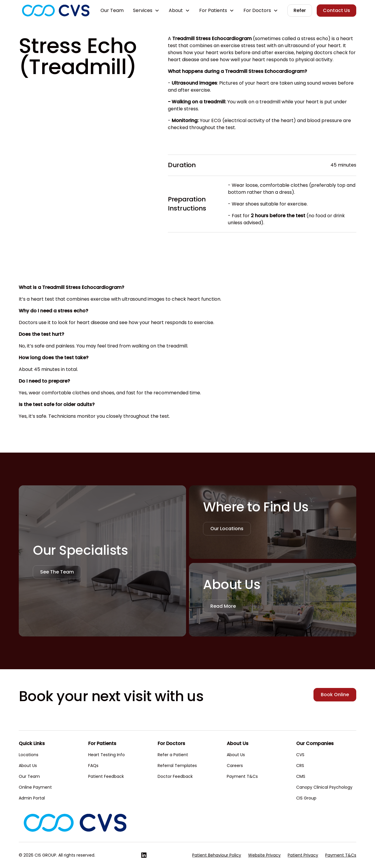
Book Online (335, 695)
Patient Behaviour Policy (217, 855)
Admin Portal (32, 798)
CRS (300, 766)
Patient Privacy (303, 855)
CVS (300, 755)
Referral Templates (177, 766)
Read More (223, 606)
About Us (28, 766)
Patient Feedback (106, 776)
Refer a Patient (173, 755)
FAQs (93, 766)
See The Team (57, 572)
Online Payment (35, 787)
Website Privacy (264, 855)
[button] (146, 11)
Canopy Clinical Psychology (324, 787)
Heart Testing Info (106, 755)
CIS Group (306, 798)
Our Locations (227, 529)
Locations (29, 755)
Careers (235, 766)
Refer (300, 10)
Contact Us (336, 10)
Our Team (112, 10)
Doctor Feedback (175, 776)
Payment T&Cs (242, 776)
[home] (56, 11)
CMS (301, 776)
